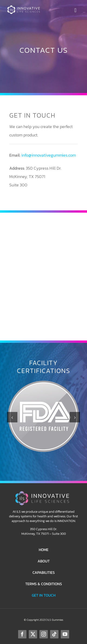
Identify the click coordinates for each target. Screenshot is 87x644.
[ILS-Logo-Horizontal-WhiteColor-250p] (24, 7)
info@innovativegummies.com (49, 155)
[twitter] (33, 634)
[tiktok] (54, 634)
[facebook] (22, 634)
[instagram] (44, 634)
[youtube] (65, 634)
